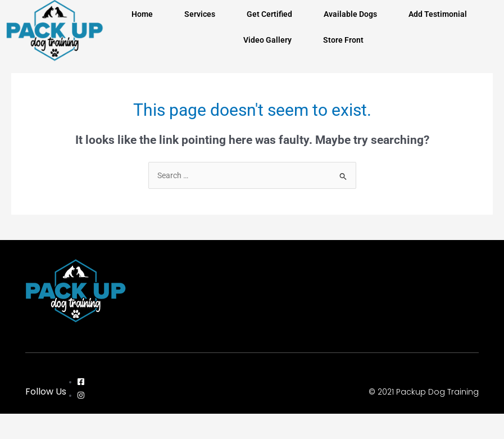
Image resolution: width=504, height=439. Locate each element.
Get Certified (269, 14)
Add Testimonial (438, 14)
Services (200, 14)
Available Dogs (350, 14)
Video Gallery (267, 40)
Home (142, 14)
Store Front (343, 40)
